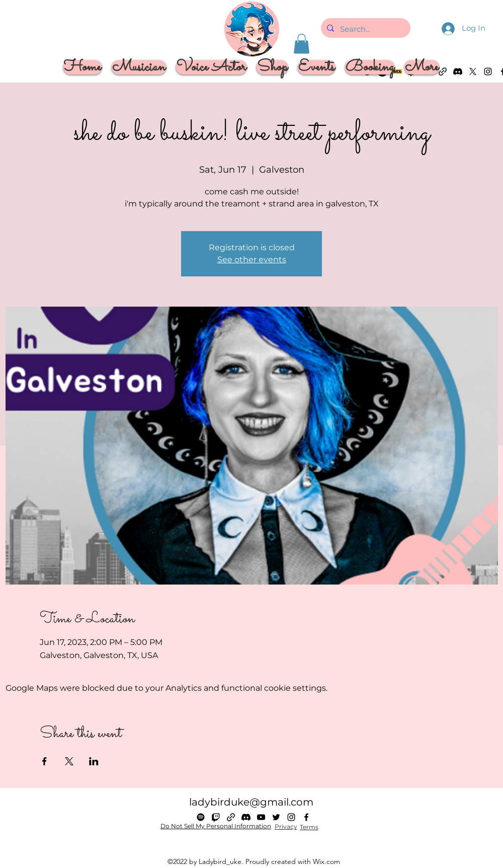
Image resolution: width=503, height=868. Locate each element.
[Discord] (246, 817)
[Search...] (365, 29)
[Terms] (309, 827)
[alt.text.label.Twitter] (276, 817)
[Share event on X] (69, 761)
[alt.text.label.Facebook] (306, 817)
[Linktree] (231, 817)
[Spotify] (201, 817)
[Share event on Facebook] (45, 761)
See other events (252, 260)
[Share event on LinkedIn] (94, 761)
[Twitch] (216, 817)
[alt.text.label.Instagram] (488, 71)
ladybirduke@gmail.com (251, 802)
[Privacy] (286, 827)
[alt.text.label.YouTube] (261, 817)
